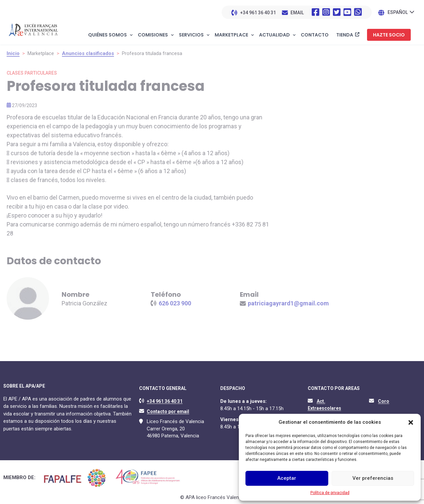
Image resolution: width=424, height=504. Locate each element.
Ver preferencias (373, 478)
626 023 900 (175, 303)
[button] (411, 422)
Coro (384, 401)
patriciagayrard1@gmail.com (288, 303)
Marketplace (231, 35)
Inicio (13, 53)
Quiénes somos (107, 35)
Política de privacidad (330, 493)
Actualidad (274, 35)
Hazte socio (389, 35)
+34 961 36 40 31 (258, 13)
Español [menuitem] (398, 13)
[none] (401, 12)
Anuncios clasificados (88, 53)
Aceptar (287, 478)
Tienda (345, 35)
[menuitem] (401, 12)
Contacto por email (168, 411)
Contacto (315, 35)
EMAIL (297, 13)
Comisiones (153, 35)
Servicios (191, 35)
